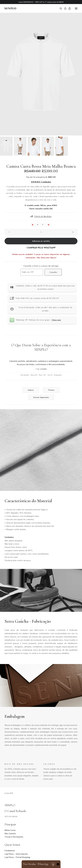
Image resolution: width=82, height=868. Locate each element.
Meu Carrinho (10, 834)
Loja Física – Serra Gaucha (16, 854)
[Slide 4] (48, 146)
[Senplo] (10, 8)
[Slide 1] (6, 146)
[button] (76, 8)
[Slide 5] (62, 146)
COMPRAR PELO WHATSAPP (41, 248)
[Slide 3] (34, 146)
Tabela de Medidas (41, 216)
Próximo (51, 390)
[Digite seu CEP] (32, 272)
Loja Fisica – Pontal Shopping (17, 857)
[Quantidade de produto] (41, 232)
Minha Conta (10, 830)
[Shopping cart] (68, 8)
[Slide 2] (20, 146)
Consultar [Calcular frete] (53, 272)
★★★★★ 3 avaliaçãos (41, 182)
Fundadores (10, 851)
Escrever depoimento (41, 397)
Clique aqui (56, 320)
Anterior (31, 390)
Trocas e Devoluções (14, 837)
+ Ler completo (41, 369)
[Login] (64, 8)
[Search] (60, 8)
